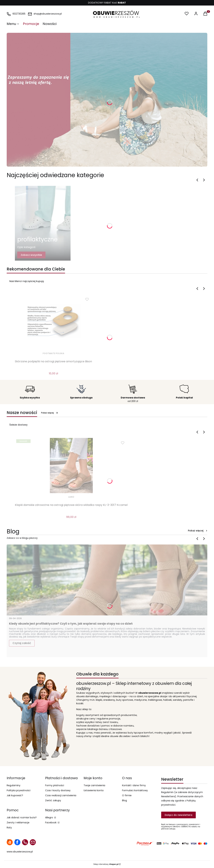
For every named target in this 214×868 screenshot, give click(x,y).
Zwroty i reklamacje (18, 823)
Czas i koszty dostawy (58, 790)
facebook (17, 842)
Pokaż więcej (50, 413)
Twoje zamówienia (94, 785)
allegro (10, 842)
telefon (25, 842)
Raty (9, 828)
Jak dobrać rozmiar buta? (22, 817)
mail (33, 842)
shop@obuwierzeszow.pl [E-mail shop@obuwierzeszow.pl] (48, 14)
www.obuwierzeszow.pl (20, 852)
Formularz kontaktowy (135, 790)
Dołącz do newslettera (178, 815)
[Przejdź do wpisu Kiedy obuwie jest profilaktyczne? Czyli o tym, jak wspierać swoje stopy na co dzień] (107, 580)
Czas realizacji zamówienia (61, 795)
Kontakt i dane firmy (134, 785)
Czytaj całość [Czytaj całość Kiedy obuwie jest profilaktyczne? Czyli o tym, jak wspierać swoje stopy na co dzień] (22, 643)
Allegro (49, 817)
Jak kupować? (15, 795)
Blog (124, 800)
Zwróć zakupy (53, 800)
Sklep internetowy (106, 864)
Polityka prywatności (19, 790)
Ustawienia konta (94, 790)
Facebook (51, 823)
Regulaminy (14, 785)
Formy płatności (55, 785)
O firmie (127, 795)
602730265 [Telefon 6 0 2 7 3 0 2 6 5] (19, 14)
